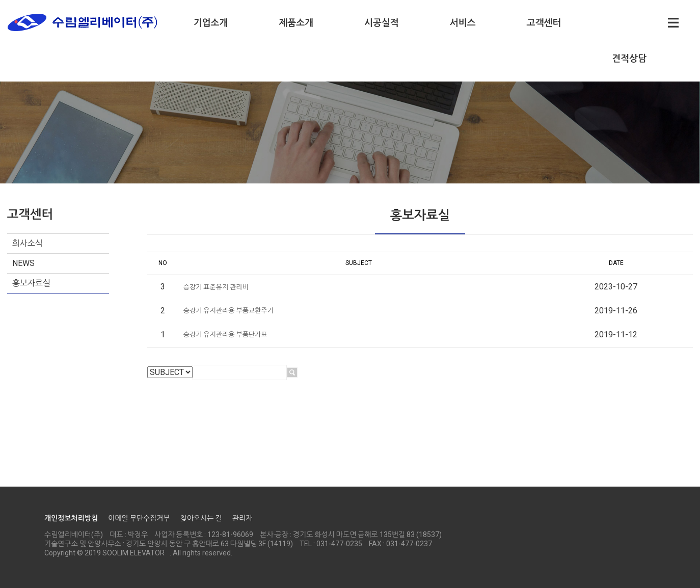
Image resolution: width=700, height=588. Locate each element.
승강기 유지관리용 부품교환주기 (228, 311)
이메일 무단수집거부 (139, 518)
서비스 (463, 23)
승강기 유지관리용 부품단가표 (225, 335)
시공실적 (382, 23)
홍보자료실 (31, 283)
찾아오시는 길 (201, 518)
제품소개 (296, 23)
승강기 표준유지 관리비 (216, 287)
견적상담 (629, 58)
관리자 (242, 518)
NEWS (23, 263)
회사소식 (28, 243)
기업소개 (211, 23)
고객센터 (544, 23)
